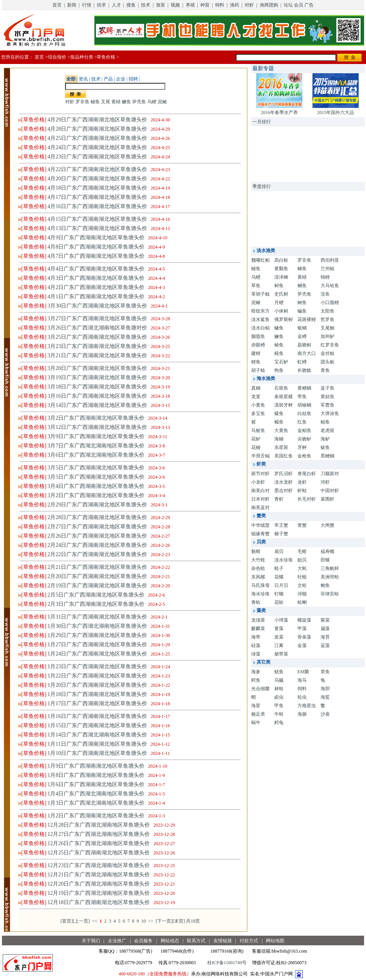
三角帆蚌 (330, 568)
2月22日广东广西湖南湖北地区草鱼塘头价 (97, 554)
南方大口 (307, 353)
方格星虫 (307, 706)
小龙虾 (258, 482)
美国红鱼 (284, 456)
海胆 (325, 689)
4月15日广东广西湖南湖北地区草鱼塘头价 (97, 219)
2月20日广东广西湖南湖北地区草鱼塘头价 (97, 576)
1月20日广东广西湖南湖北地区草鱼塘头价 (97, 685)
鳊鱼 (302, 311)
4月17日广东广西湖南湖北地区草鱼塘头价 (97, 197)
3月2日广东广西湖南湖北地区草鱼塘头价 (96, 418)
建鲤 (256, 353)
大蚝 (302, 568)
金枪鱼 (304, 456)
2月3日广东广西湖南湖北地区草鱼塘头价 (96, 604)
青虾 (279, 499)
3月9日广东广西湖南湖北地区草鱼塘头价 (96, 436)
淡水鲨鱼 (260, 319)
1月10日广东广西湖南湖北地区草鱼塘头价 (97, 753)
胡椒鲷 (304, 405)
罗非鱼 (82, 102)
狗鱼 (279, 370)
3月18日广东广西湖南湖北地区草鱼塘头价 (97, 387)
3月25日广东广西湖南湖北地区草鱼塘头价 (97, 337)
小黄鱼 (258, 405)
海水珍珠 (260, 594)
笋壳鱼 (139, 102)
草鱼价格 (106, 57)
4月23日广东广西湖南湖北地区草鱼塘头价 (97, 157)
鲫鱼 (302, 269)
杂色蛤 (258, 568)
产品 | (109, 79)
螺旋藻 (304, 620)
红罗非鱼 (330, 345)
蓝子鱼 (327, 388)
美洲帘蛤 (330, 577)
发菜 (279, 637)
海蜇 (325, 697)
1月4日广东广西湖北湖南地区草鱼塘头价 (96, 794)
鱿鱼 (279, 672)
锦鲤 (325, 277)
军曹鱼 (327, 405)
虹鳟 (302, 362)
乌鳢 (152, 102)
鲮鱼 (279, 345)
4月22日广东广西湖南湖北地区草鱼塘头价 (97, 169)
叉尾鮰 (327, 328)
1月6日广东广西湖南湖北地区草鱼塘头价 (96, 784)
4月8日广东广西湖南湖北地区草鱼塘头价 (96, 247)
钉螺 (279, 594)
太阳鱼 (327, 311)
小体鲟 (281, 311)
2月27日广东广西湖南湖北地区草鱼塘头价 (97, 527)
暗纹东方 (260, 311)
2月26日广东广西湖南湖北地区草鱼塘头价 (97, 536)
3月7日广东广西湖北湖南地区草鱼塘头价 (96, 446)
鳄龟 (279, 723)
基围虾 (327, 499)
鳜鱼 (126, 102)
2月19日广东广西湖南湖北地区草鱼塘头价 (97, 586)
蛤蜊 (302, 602)
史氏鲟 (281, 294)
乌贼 (279, 680)
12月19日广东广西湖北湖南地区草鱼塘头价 (99, 893)
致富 (161, 5)
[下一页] (164, 921)
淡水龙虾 (284, 482)
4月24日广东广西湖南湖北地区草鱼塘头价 (97, 147)
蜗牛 (256, 723)
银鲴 (302, 328)
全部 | (71, 79)
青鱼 (325, 370)
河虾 (325, 482)
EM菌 (303, 672)
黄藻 (279, 629)
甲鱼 (279, 706)
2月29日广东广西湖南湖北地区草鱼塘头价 (97, 505)
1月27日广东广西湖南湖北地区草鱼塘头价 (97, 645)
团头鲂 (327, 362)
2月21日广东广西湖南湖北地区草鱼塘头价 (97, 567)
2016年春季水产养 (279, 113)
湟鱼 (325, 294)
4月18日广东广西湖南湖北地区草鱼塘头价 (97, 188)
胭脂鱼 (258, 336)
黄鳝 (116, 102)
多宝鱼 (258, 414)
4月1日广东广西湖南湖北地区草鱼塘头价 (96, 297)
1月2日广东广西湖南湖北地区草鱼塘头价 (96, 816)
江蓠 (279, 645)
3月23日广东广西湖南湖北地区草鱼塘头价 (97, 346)
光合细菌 (260, 689)
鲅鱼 (325, 447)
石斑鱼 (281, 388)
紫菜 (325, 620)
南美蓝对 (260, 508)
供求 (101, 5)
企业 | (121, 79)
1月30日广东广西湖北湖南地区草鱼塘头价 (97, 626)
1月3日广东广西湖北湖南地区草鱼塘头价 (96, 803)
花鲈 (256, 439)
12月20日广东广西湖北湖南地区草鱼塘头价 (99, 884)
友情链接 (223, 941)
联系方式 (196, 941)
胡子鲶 (258, 370)
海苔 (325, 637)
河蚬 (302, 594)
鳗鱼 (95, 102)
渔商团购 (269, 5)
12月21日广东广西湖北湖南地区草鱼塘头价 (99, 875)
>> (151, 921)
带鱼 (302, 397)
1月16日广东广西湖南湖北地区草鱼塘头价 (97, 716)
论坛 (288, 5)
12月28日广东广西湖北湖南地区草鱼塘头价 (99, 825)
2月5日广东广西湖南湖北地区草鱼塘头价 (96, 595)
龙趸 (256, 397)
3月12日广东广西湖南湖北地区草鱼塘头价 (97, 427)
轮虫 (302, 697)
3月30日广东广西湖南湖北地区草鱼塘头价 (97, 306)
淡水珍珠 (284, 560)
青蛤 (256, 602)
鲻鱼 (279, 422)
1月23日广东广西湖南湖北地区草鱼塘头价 (97, 667)
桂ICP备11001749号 (227, 963)
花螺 (279, 577)
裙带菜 (281, 654)
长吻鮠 (304, 370)
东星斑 (281, 447)
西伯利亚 (330, 260)
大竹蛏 (258, 560)
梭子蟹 (281, 534)
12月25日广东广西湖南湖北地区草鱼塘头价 (99, 853)
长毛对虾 (307, 499)
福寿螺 (327, 551)
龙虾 (302, 482)
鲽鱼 (279, 414)
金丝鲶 (327, 353)
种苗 (205, 5)
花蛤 (279, 602)
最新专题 (263, 68)
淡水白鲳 (260, 328)
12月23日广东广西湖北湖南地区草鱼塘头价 (99, 865)
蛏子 (279, 568)
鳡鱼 (302, 286)
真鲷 (256, 388)
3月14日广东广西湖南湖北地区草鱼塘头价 (97, 405)
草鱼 (256, 286)
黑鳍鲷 (327, 456)
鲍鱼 (325, 585)
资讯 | (84, 79)
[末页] (179, 921)
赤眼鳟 (258, 345)
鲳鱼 (325, 422)
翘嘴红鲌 (260, 260)
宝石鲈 (281, 362)
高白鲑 (281, 260)
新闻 (72, 5)
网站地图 (275, 941)
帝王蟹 (281, 525)
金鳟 (302, 336)
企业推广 (117, 941)
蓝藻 (325, 645)
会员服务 (143, 941)
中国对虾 (330, 491)
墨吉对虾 (284, 491)
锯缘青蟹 (260, 534)
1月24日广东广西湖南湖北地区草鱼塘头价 (97, 654)
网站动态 (170, 941)
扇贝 (279, 551)
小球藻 (281, 620)
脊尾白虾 (307, 474)
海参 (256, 672)
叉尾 (106, 102)
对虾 (249, 5)
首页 (57, 5)
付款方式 (249, 941)
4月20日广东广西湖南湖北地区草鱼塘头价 (97, 179)
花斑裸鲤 (307, 319)
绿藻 (256, 654)
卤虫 (279, 697)
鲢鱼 (279, 353)
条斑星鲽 (284, 397)
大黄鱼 (281, 430)
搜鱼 (131, 5)
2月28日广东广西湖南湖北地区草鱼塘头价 (97, 517)
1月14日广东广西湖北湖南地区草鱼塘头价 (97, 735)
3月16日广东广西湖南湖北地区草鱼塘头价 (97, 396)
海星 (256, 706)
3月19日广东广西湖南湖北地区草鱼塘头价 (97, 377)
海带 (256, 637)
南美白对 (260, 491)
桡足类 (258, 714)
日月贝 (281, 585)
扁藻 (325, 629)
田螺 (325, 560)
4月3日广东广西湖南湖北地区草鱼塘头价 (96, 278)
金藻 (302, 645)
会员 (299, 5)
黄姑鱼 (327, 397)
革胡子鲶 (260, 294)
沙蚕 (325, 714)
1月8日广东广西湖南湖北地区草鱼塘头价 (96, 775)
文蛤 (302, 585)
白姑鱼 (304, 414)
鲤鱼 (256, 362)
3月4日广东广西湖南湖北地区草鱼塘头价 (96, 486)
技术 (146, 5)
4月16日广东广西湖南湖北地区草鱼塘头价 (97, 206)
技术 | (96, 79)
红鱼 (302, 422)
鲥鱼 (302, 303)
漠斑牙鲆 (284, 405)
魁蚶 (256, 551)
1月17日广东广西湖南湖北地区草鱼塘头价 (97, 703)
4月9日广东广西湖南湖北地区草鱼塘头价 (96, 238)
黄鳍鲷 (304, 388)
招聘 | (134, 79)
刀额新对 (330, 474)
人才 (116, 5)
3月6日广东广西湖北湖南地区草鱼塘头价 (96, 455)
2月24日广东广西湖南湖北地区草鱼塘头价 (97, 545)
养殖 (190, 5)
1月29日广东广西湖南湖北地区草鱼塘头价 (97, 635)
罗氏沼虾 (284, 474)
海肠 (302, 714)
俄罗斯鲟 (284, 319)
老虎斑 (327, 430)
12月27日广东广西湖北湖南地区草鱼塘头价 (99, 834)
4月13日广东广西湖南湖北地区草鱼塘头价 (97, 228)
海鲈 (325, 439)
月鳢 (279, 303)
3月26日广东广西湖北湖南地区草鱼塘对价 (97, 328)
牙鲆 (302, 447)
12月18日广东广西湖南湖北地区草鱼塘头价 (99, 902)
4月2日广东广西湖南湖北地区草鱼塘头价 (96, 287)
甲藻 (302, 629)
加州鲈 (327, 336)
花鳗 (256, 447)
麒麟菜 (258, 629)
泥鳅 (162, 102)
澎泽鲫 (281, 277)
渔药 (235, 5)
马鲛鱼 (258, 430)
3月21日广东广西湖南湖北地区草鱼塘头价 (97, 356)
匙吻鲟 (304, 345)
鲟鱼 (279, 286)
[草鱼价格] (34, 120)
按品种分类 (82, 57)
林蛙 (279, 689)
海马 (302, 680)
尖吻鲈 (304, 439)
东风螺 (258, 577)
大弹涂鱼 (330, 414)
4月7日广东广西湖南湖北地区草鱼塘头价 (96, 256)
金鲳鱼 (304, 430)
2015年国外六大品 (336, 113)
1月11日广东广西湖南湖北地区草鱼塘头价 (97, 744)
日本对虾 (260, 499)
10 (143, 921)
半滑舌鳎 (260, 456)
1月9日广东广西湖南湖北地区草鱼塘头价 (96, 766)
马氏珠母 (260, 585)
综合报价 (57, 57)
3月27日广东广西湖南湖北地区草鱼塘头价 (97, 319)
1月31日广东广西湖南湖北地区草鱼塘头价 (97, 617)
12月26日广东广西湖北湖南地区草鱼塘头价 (99, 843)
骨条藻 (304, 637)
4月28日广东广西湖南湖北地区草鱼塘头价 (97, 129)
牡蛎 (302, 577)
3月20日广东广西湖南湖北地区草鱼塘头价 (97, 368)
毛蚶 (302, 551)
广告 (309, 5)
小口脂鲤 (330, 303)
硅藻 (256, 645)
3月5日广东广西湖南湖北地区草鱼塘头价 (96, 468)
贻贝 (302, 560)
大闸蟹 (327, 525)
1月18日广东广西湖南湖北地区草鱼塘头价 (97, 694)
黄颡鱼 (281, 269)
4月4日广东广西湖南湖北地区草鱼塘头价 (96, 269)
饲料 (220, 5)
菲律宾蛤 (330, 594)
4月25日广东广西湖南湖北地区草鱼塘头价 (97, 138)
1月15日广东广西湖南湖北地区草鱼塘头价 (97, 725)
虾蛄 (302, 491)
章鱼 (325, 672)
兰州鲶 (327, 269)
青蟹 (302, 525)
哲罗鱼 (327, 319)
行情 (87, 5)
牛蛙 (279, 714)
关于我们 (91, 941)
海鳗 (279, 439)
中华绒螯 (260, 525)
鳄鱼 (256, 680)
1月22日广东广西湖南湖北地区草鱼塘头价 (97, 676)
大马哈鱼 (330, 286)
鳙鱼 (279, 328)
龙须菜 (258, 620)
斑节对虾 (260, 474)
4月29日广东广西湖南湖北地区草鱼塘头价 (97, 120)
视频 (175, 5)
